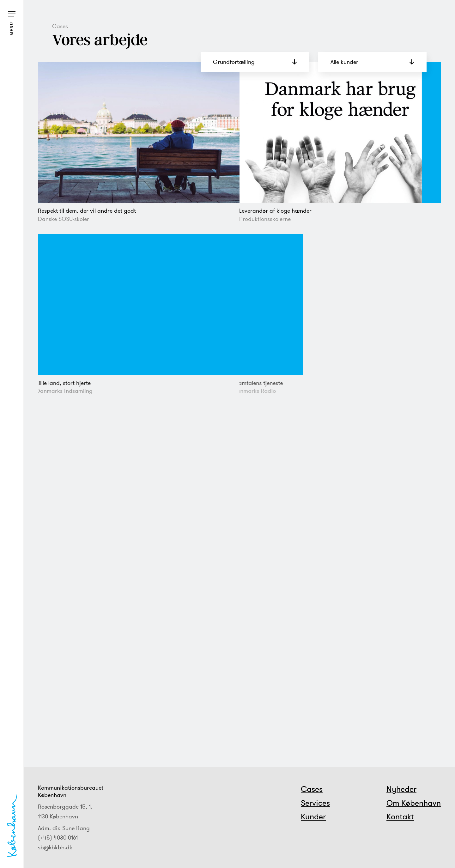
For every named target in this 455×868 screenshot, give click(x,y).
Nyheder (401, 789)
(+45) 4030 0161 (58, 838)
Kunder (313, 816)
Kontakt (400, 816)
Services (315, 803)
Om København (414, 803)
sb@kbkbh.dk (55, 847)
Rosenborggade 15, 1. (65, 807)
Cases (312, 789)
